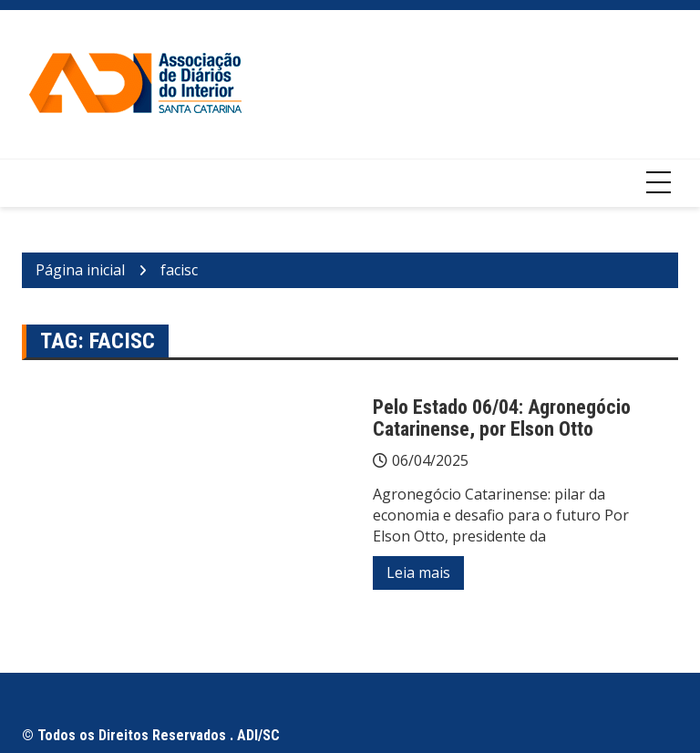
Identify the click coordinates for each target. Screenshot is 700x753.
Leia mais (418, 572)
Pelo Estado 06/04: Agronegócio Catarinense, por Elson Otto (502, 418)
